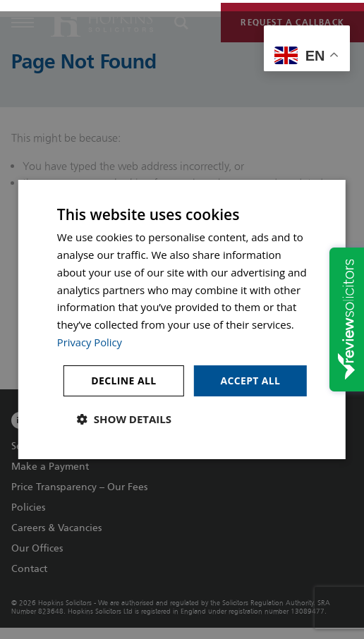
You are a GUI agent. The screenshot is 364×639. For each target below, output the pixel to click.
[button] (124, 419)
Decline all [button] (123, 380)
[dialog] (182, 319)
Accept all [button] (250, 380)
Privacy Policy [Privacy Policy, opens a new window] (90, 342)
